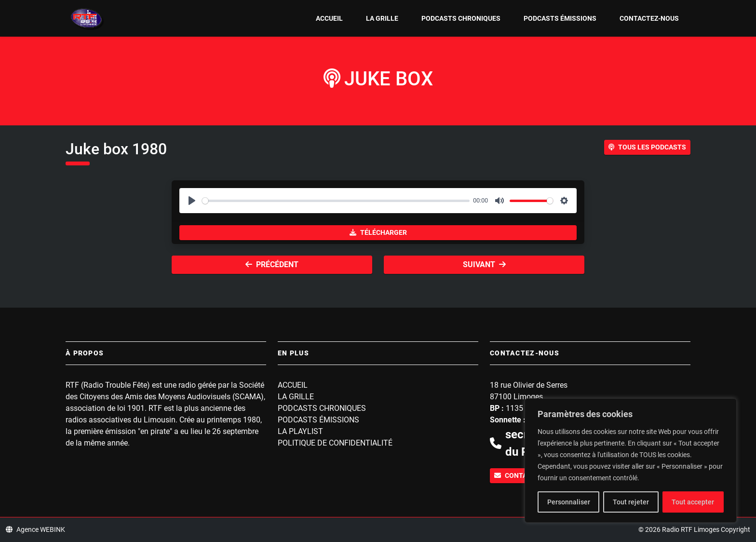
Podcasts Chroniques (461, 18)
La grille (382, 18)
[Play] (192, 201)
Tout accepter (693, 502)
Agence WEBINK (35, 529)
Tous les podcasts (647, 147)
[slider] (336, 201)
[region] (631, 461)
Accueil (329, 18)
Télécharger (378, 232)
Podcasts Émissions (560, 18)
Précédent (272, 264)
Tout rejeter (631, 502)
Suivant (484, 264)
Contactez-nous (649, 18)
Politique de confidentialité (335, 443)
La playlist (300, 431)
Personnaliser (569, 502)
